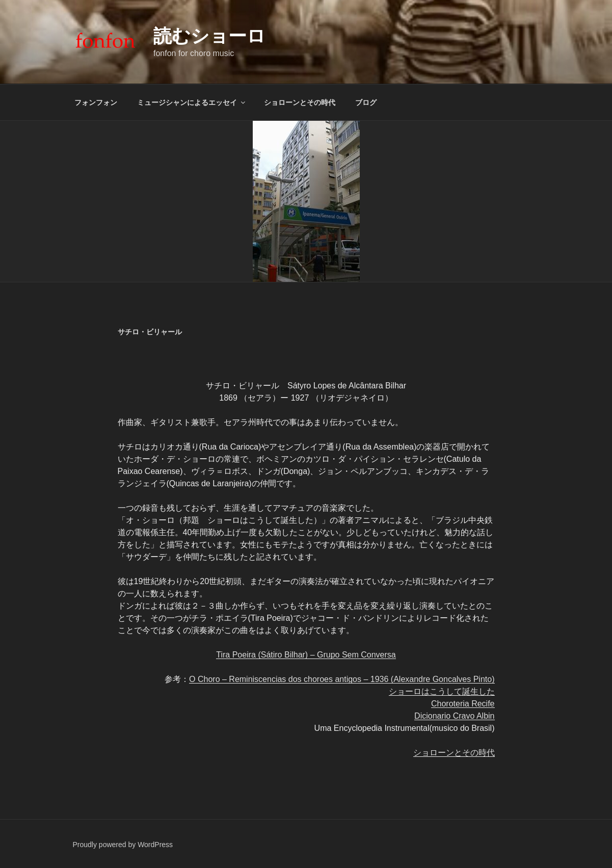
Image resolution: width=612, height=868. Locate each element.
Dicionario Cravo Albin (454, 716)
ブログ (366, 102)
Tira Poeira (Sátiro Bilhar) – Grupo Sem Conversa (306, 655)
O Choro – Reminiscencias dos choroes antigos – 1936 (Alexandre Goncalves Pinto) (342, 679)
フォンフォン (96, 102)
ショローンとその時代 (300, 102)
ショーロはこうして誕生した (442, 691)
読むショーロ (209, 36)
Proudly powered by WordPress (123, 845)
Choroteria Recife (463, 704)
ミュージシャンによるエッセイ (192, 102)
